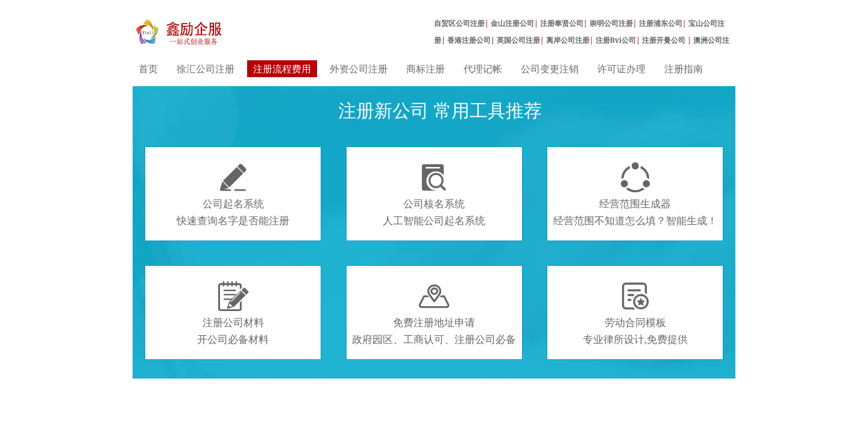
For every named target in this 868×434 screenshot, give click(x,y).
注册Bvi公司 (616, 40)
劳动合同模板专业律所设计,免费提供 (635, 313)
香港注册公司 (469, 40)
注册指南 (684, 69)
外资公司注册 (359, 69)
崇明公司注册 (611, 23)
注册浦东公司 (661, 23)
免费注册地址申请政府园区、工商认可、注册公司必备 (434, 313)
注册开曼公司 (665, 40)
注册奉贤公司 (562, 23)
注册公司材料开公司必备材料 (233, 313)
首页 (148, 69)
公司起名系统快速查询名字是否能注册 (233, 195)
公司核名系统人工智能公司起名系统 (434, 195)
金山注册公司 (512, 23)
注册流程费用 (282, 69)
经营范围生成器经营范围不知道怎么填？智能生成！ (635, 195)
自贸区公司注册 (459, 23)
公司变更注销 (550, 69)
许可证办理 (621, 69)
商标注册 (426, 69)
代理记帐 (483, 69)
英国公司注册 (518, 40)
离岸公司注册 (568, 40)
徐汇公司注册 (206, 69)
